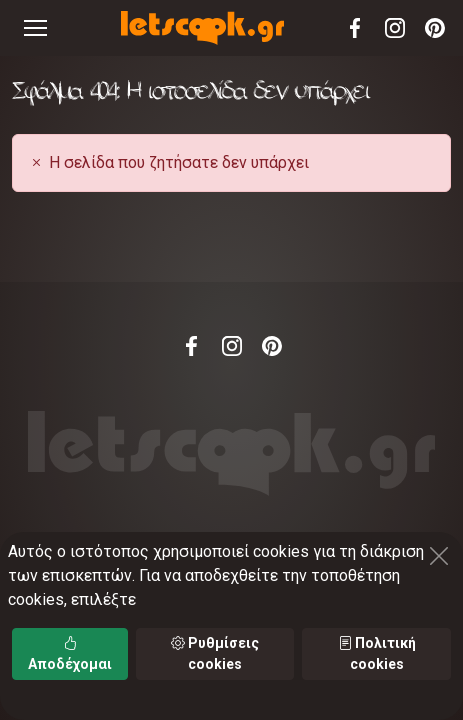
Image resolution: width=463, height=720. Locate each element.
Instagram (395, 28)
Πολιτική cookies (377, 653)
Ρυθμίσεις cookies (215, 653)
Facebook (355, 28)
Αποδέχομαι (70, 653)
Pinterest (435, 28)
